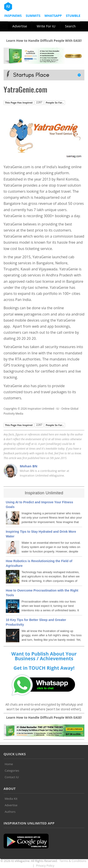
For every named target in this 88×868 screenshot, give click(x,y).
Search (70, 26)
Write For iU (46, 26)
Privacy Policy (45, 866)
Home (9, 764)
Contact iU (12, 777)
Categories (12, 771)
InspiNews (13, 16)
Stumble (73, 16)
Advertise (20, 26)
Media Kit (11, 799)
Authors (10, 812)
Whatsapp (53, 16)
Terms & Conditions (73, 861)
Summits (33, 16)
